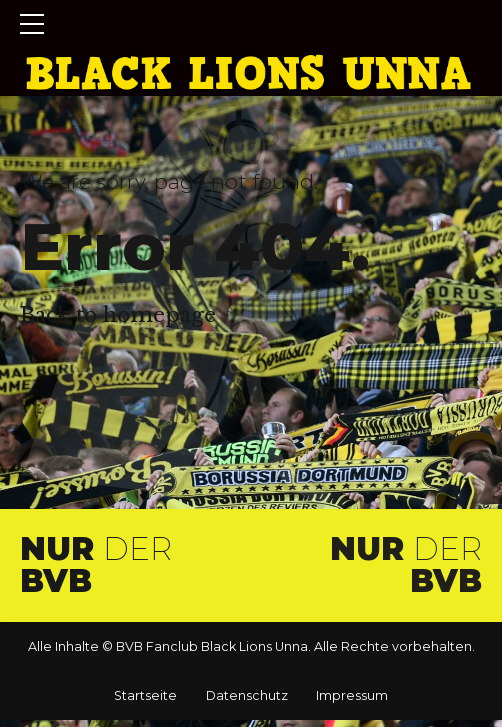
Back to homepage (118, 315)
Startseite (145, 695)
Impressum (352, 695)
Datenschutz (247, 695)
